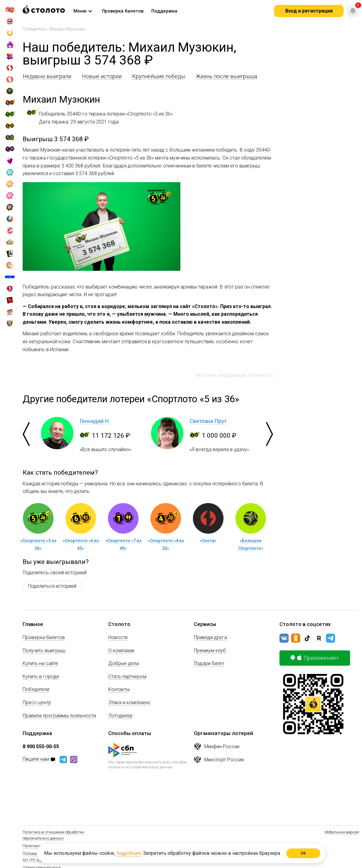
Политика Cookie (38, 846)
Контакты (119, 689)
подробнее (129, 853)
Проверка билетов (44, 637)
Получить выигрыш (44, 651)
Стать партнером (127, 677)
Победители (34, 29)
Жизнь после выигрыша (226, 76)
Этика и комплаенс (129, 702)
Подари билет (209, 663)
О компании (121, 651)
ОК (303, 853)
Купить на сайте (40, 663)
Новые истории (102, 76)
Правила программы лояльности (59, 716)
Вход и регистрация (309, 11)
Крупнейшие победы (159, 76)
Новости (118, 637)
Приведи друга (210, 637)
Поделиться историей (52, 586)
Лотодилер (120, 716)
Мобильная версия (342, 832)
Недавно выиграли (47, 76)
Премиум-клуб (210, 651)
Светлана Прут (208, 421)
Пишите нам (36, 759)
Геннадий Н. (95, 421)
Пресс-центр (37, 702)
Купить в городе (41, 677)
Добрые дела (124, 663)
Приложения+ (315, 658)
